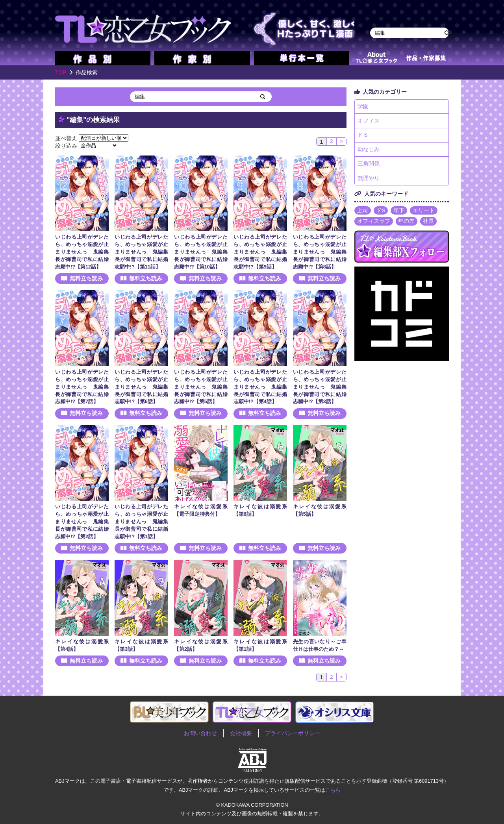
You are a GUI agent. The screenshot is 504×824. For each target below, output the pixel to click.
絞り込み (66, 145)
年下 (399, 213)
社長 (429, 224)
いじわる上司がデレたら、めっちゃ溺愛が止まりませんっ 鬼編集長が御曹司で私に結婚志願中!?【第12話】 (82, 252)
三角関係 (369, 165)
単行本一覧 (302, 58)
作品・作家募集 (426, 58)
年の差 (407, 224)
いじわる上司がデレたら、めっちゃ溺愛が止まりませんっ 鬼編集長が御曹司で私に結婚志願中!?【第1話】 (141, 522)
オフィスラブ (374, 224)
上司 (363, 213)
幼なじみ (369, 151)
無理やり (369, 180)
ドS (381, 213)
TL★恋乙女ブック (205, 26)
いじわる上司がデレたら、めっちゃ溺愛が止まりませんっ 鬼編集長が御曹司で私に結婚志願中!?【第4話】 (260, 387)
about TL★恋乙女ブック (376, 58)
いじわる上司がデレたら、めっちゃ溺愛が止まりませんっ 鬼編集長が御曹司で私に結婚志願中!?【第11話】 (141, 252)
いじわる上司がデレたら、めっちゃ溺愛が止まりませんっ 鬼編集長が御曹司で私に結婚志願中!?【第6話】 (141, 387)
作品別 (103, 58)
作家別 (202, 58)
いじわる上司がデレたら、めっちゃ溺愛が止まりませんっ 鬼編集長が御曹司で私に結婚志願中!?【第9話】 (260, 252)
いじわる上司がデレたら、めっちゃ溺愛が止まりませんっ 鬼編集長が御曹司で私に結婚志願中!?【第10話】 (201, 252)
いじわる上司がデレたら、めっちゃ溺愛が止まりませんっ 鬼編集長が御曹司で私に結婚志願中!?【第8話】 (320, 252)
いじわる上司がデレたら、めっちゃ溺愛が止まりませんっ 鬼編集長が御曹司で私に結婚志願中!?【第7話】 (82, 387)
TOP (61, 72)
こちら (333, 790)
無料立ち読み (86, 279)
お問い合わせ (200, 733)
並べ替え (66, 138)
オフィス (369, 121)
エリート (424, 213)
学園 (363, 107)
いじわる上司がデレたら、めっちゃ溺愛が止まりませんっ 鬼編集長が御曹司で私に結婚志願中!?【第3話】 (320, 387)
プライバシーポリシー (293, 733)
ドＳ (363, 136)
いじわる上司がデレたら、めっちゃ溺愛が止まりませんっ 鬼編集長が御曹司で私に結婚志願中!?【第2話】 (82, 522)
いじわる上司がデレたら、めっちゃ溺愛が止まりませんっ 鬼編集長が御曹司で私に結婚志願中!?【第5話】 (201, 387)
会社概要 (241, 733)
